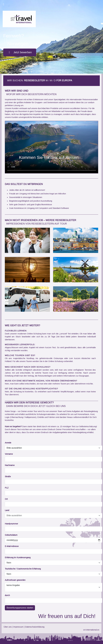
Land (7, 510)
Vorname (9, 454)
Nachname (10, 465)
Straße (8, 477)
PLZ (7, 488)
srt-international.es (91, 630)
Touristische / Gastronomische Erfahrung (23, 569)
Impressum (18, 627)
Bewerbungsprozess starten (20, 608)
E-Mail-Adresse (12, 546)
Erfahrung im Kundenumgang (18, 558)
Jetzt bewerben (20, 52)
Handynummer (11, 524)
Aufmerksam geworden (15, 580)
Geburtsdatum (11, 535)
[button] (7, 37)
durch (7, 595)
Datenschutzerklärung (35, 627)
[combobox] (51, 516)
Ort (6, 499)
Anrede (8, 443)
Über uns (8, 627)
